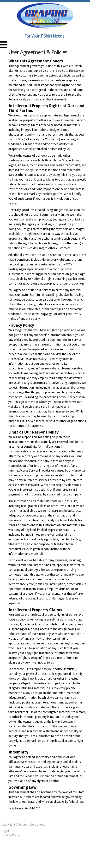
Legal (5, 831)
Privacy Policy (11, 835)
